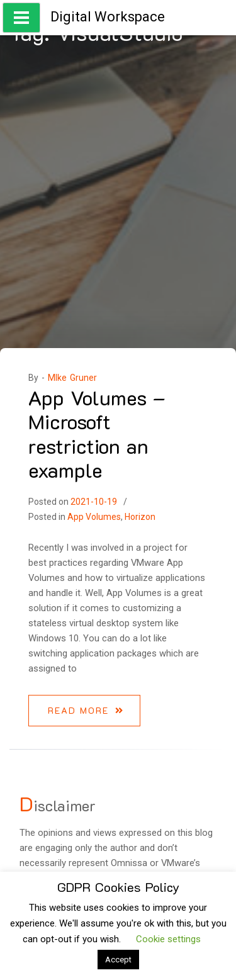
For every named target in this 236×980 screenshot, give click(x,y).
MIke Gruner (72, 378)
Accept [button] (118, 960)
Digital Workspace (108, 17)
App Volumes (94, 517)
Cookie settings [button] (168, 939)
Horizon (140, 517)
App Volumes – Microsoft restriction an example (97, 433)
